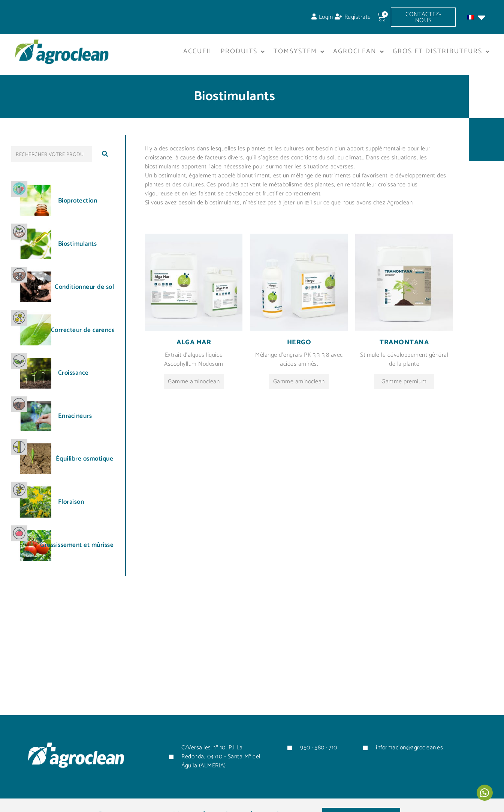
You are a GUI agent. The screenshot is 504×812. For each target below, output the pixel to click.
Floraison (71, 501)
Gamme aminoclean (194, 381)
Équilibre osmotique (85, 458)
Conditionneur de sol (84, 287)
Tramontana (404, 342)
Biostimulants (78, 243)
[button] (243, 52)
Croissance (73, 373)
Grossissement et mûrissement (84, 545)
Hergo (299, 342)
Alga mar (194, 342)
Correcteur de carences (84, 330)
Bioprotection (78, 201)
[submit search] (105, 154)
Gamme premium (404, 381)
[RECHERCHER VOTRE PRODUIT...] (52, 154)
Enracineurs (75, 416)
